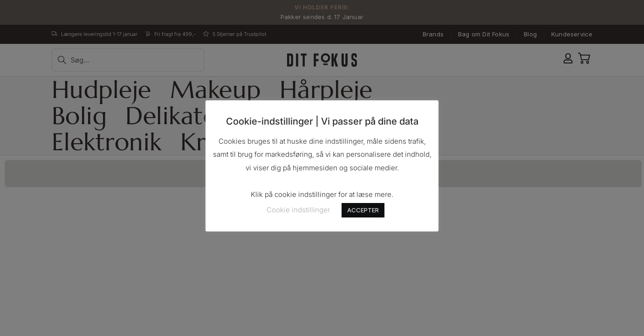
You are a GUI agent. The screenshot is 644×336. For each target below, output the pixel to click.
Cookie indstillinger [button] (298, 210)
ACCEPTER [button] (363, 210)
